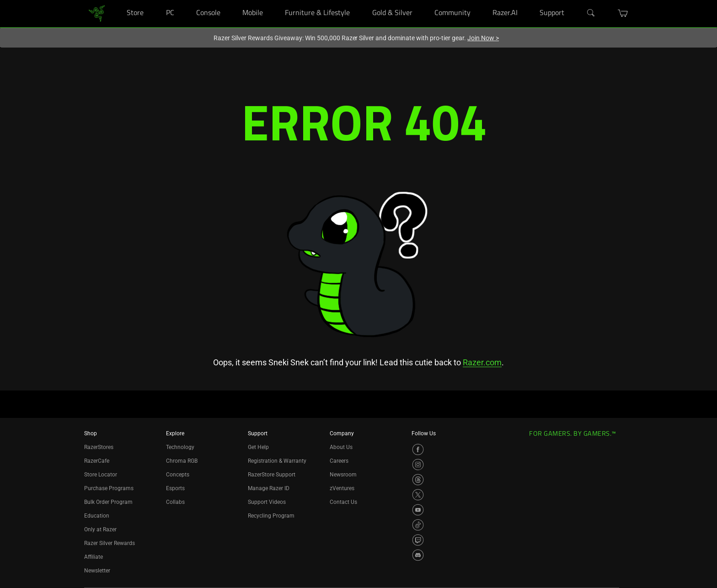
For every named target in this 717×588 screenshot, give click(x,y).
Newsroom (343, 475)
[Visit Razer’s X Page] (418, 495)
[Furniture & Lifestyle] (359, 0)
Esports (175, 488)
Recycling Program (271, 516)
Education (97, 516)
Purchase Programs (109, 488)
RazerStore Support (272, 475)
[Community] (479, 0)
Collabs (175, 502)
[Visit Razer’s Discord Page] (418, 555)
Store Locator (101, 475)
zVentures (342, 488)
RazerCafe (97, 461)
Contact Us (343, 502)
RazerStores (99, 447)
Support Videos (267, 502)
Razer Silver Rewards (110, 543)
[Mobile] (272, 0)
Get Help (258, 447)
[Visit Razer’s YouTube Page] (418, 510)
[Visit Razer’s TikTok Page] (418, 525)
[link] (97, 13)
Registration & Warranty (277, 461)
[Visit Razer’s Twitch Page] (418, 540)
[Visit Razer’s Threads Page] (418, 480)
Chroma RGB (182, 461)
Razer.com (482, 362)
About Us (341, 447)
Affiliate (94, 557)
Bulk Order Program (108, 502)
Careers (339, 461)
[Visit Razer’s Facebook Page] (418, 449)
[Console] (229, 0)
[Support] (574, 0)
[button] (623, 13)
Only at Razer (100, 529)
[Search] (591, 13)
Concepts (178, 475)
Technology (180, 447)
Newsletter (97, 571)
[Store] (152, 0)
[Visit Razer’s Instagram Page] (418, 465)
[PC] (183, 0)
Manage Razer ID (269, 488)
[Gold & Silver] (421, 0)
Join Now (483, 38)
